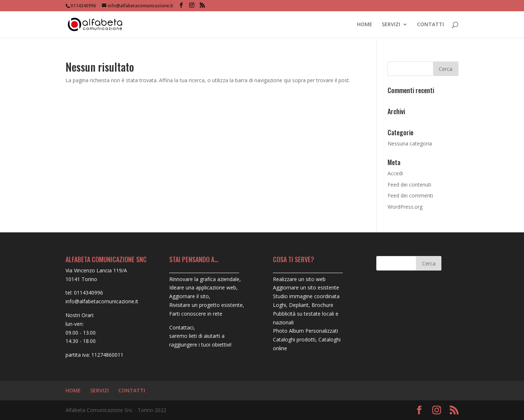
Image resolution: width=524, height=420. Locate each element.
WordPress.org (405, 207)
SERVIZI (391, 25)
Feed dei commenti (410, 195)
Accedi (395, 173)
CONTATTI (430, 25)
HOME (365, 25)
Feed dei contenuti (409, 185)
